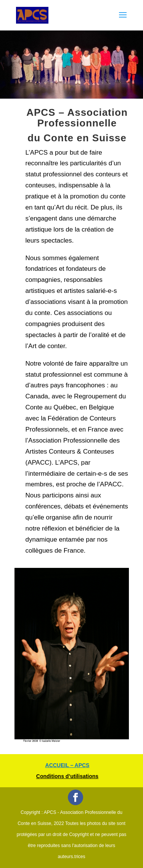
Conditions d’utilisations (67, 776)
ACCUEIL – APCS (67, 765)
